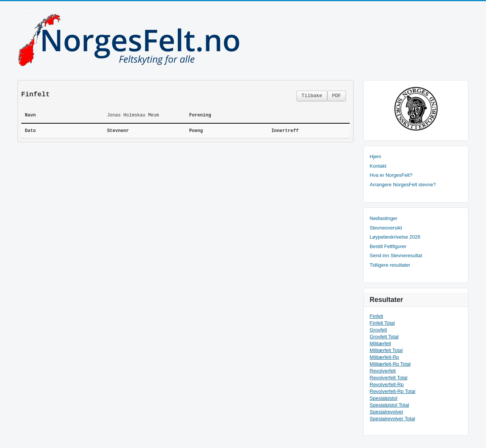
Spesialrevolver (387, 412)
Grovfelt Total (384, 337)
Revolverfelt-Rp (387, 384)
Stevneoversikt (386, 228)
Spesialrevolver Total (393, 419)
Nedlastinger (384, 218)
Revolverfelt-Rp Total (393, 391)
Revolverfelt (383, 371)
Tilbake (312, 96)
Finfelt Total (382, 323)
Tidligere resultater (390, 265)
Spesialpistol (384, 398)
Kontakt (378, 166)
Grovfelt (379, 330)
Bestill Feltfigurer (388, 246)
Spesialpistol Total (390, 405)
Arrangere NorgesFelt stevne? (403, 185)
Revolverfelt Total (389, 378)
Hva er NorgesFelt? (391, 175)
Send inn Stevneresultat (396, 255)
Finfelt (376, 316)
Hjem (376, 156)
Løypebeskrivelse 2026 (395, 237)
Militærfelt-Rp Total (390, 364)
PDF (337, 96)
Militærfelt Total (386, 350)
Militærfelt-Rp (384, 357)
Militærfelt (380, 343)
